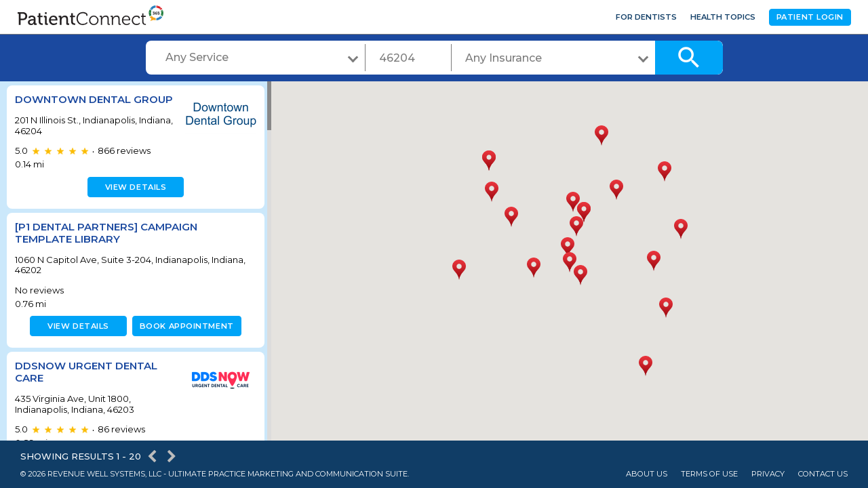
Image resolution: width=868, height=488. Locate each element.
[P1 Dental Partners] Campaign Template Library (106, 233)
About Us (647, 474)
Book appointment (184, 326)
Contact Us (823, 474)
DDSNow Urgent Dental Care (86, 372)
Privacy (768, 474)
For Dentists (646, 17)
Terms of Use (709, 474)
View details (134, 187)
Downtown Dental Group (94, 99)
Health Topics (723, 17)
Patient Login (810, 17)
